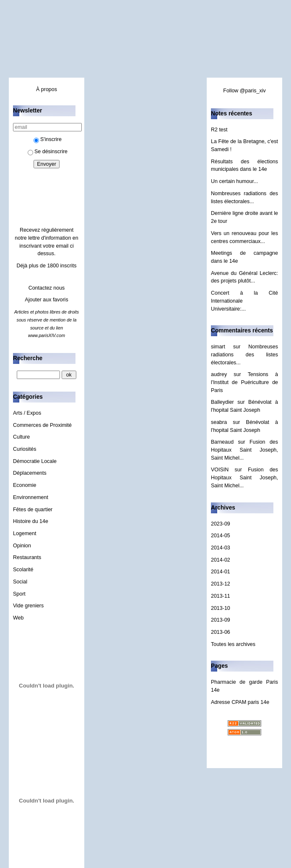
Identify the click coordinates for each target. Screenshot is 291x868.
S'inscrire (48, 139)
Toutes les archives (233, 644)
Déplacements (30, 473)
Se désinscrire (48, 152)
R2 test (219, 130)
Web (18, 618)
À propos (47, 89)
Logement (25, 533)
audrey (219, 374)
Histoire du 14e (31, 521)
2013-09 (221, 620)
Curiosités (25, 449)
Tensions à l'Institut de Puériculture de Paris (244, 382)
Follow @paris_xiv (244, 91)
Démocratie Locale (35, 461)
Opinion (22, 546)
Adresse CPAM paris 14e (240, 702)
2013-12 (221, 584)
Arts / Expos (27, 413)
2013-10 (221, 608)
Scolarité (23, 570)
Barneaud (222, 442)
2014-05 (221, 536)
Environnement (31, 497)
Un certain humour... (234, 181)
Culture (21, 437)
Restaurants (27, 557)
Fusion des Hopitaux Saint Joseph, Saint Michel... (244, 450)
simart (218, 347)
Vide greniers (28, 606)
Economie (25, 485)
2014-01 (221, 572)
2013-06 (221, 632)
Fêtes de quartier (33, 510)
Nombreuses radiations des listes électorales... (244, 354)
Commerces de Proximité (42, 425)
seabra (219, 422)
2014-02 (221, 560)
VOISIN (220, 470)
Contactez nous (47, 288)
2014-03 (221, 548)
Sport (19, 594)
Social (20, 582)
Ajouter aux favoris (46, 300)
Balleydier (222, 402)
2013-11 (221, 596)
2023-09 (221, 524)
